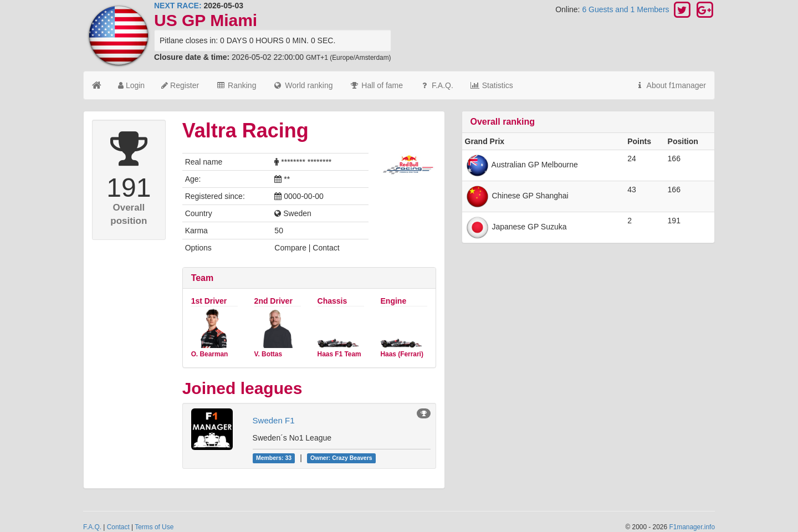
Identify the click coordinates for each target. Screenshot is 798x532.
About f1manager (670, 85)
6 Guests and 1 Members (626, 9)
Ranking (236, 85)
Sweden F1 (274, 420)
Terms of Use (154, 527)
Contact (118, 527)
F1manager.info (692, 527)
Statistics (492, 85)
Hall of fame (376, 85)
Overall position (129, 214)
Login (131, 85)
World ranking (303, 85)
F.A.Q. (436, 85)
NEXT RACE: (178, 6)
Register (180, 85)
